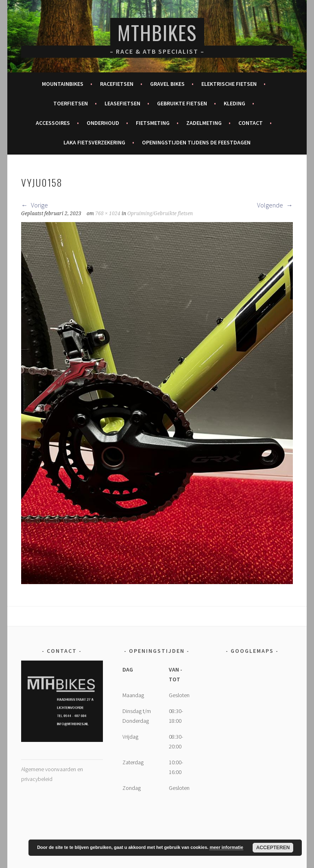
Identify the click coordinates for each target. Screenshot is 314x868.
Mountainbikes (63, 84)
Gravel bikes (167, 84)
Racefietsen (117, 84)
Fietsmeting (153, 123)
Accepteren (273, 848)
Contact (251, 123)
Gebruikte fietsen (182, 103)
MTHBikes (157, 32)
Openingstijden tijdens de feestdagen (196, 142)
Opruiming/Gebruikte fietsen (160, 214)
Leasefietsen (122, 103)
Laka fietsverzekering (94, 142)
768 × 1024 (108, 214)
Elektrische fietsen (229, 84)
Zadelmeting (204, 123)
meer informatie (226, 847)
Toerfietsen (71, 103)
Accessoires (53, 123)
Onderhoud (103, 123)
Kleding (234, 103)
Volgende (275, 205)
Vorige (35, 205)
